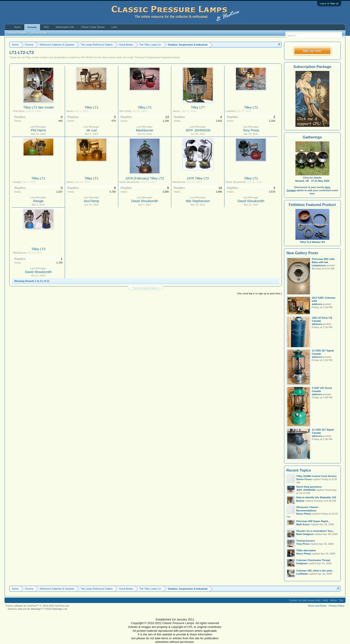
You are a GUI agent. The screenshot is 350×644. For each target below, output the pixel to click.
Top (341, 600)
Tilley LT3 (38, 249)
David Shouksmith (129, 182)
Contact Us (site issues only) (305, 600)
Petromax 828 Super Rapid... (313, 521)
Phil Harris (19, 111)
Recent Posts (39, 33)
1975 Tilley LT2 (198, 178)
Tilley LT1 (92, 107)
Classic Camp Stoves (93, 27)
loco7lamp (92, 201)
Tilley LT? (198, 107)
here (328, 187)
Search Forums (18, 33)
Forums (32, 27)
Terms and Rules (317, 606)
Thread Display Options (146, 288)
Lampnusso (319, 265)
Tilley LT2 (251, 107)
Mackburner (145, 130)
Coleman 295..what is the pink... (315, 571)
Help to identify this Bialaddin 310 (316, 497)
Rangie (17, 182)
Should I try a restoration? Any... (315, 531)
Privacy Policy (336, 606)
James (70, 111)
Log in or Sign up (329, 3)
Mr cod (92, 130)
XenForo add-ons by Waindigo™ (25, 609)
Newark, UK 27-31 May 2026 (312, 181)
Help (325, 600)
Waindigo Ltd (60, 609)
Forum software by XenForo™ (37, 606)
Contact (291, 190)
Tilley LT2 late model (38, 107)
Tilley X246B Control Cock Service (317, 476)
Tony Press (251, 130)
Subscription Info (65, 27)
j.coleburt (231, 111)
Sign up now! (312, 51)
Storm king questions (309, 487)
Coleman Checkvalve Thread (313, 560)
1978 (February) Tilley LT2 (145, 178)
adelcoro (317, 304)
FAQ (46, 27)
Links (114, 27)
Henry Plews (304, 514)
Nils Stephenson (198, 201)
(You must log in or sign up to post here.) (259, 293)
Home (17, 27)
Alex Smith (125, 111)
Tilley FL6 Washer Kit (312, 240)
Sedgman (302, 563)
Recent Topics (299, 470)
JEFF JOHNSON (198, 130)
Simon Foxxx (304, 479)
